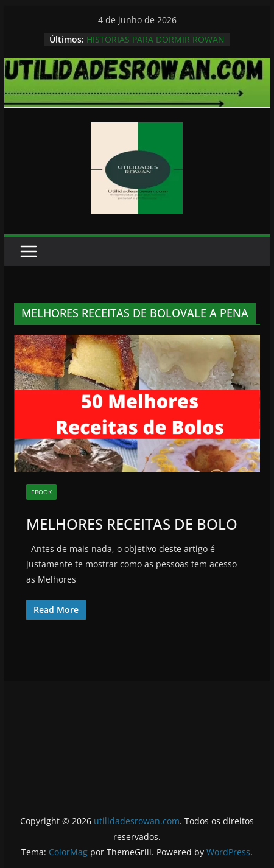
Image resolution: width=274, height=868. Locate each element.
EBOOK (41, 492)
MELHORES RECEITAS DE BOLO (132, 524)
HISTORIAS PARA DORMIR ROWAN (156, 39)
